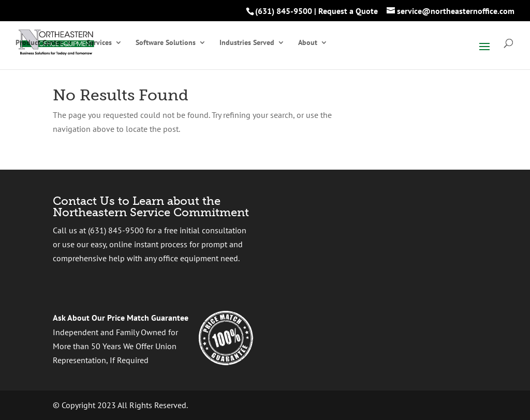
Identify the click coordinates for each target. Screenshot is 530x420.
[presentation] (377, 247)
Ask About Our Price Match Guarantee (121, 318)
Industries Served (247, 43)
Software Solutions (166, 43)
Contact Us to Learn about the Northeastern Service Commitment (151, 207)
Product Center (39, 43)
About (308, 43)
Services (99, 43)
